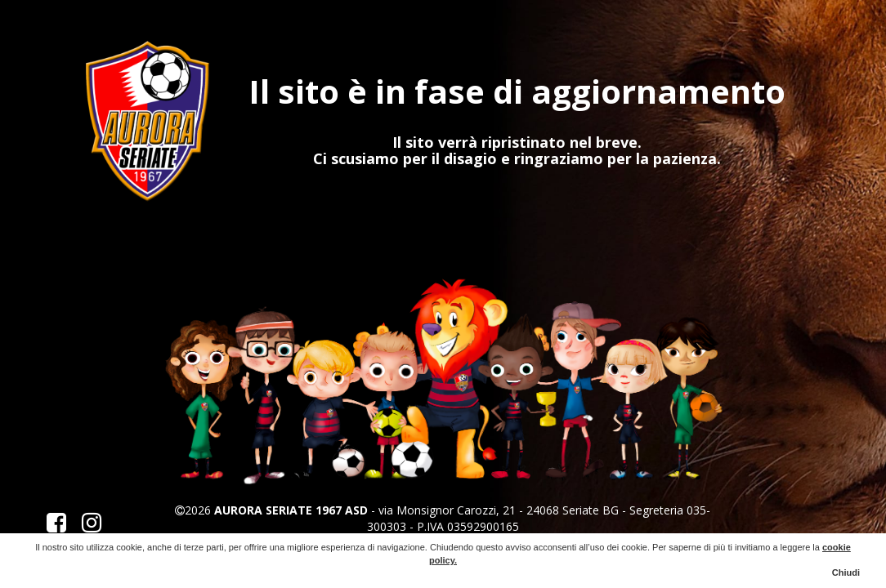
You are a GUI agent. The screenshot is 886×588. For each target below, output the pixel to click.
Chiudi (846, 572)
